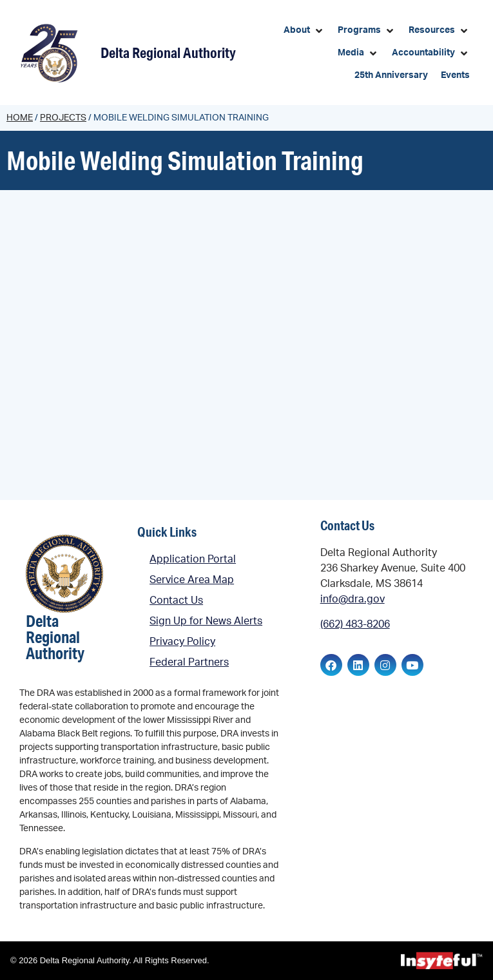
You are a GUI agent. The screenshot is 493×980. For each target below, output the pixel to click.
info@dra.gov (353, 599)
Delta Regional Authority (168, 53)
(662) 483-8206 (355, 624)
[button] (304, 31)
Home (20, 118)
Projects (63, 118)
